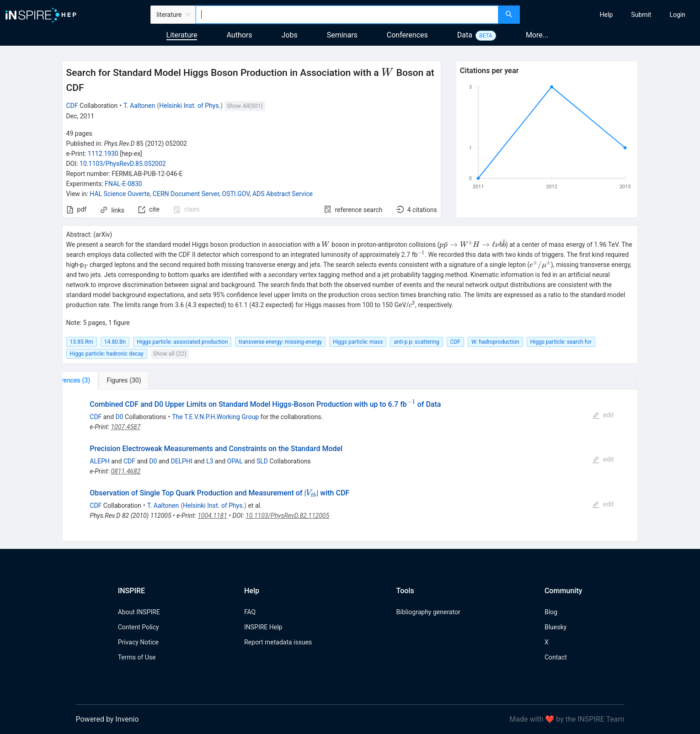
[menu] (611, 15)
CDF (72, 106)
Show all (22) (170, 354)
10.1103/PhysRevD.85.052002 (123, 164)
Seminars (342, 35)
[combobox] (347, 15)
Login (677, 15)
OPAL (235, 461)
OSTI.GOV (236, 194)
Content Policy (139, 627)
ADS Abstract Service (283, 194)
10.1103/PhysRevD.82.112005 (287, 516)
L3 (210, 461)
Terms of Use (137, 657)
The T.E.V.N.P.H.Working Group (215, 417)
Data (465, 35)
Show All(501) (245, 106)
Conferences (407, 35)
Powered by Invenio (107, 719)
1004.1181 (212, 516)
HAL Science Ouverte (120, 194)
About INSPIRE (139, 612)
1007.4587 (126, 427)
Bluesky (556, 627)
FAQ (250, 612)
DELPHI (181, 461)
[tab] (91, 380)
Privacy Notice (138, 642)
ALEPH (99, 461)
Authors (239, 35)
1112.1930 (103, 154)
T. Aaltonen (139, 106)
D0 (120, 417)
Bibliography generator (428, 612)
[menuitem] (606, 15)
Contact (556, 657)
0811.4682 (126, 471)
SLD (262, 461)
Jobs (290, 35)
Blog (551, 612)
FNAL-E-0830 (123, 184)
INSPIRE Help (263, 627)
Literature (182, 35)
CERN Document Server (186, 194)
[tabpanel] (350, 466)
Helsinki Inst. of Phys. (190, 106)
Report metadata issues (278, 642)
